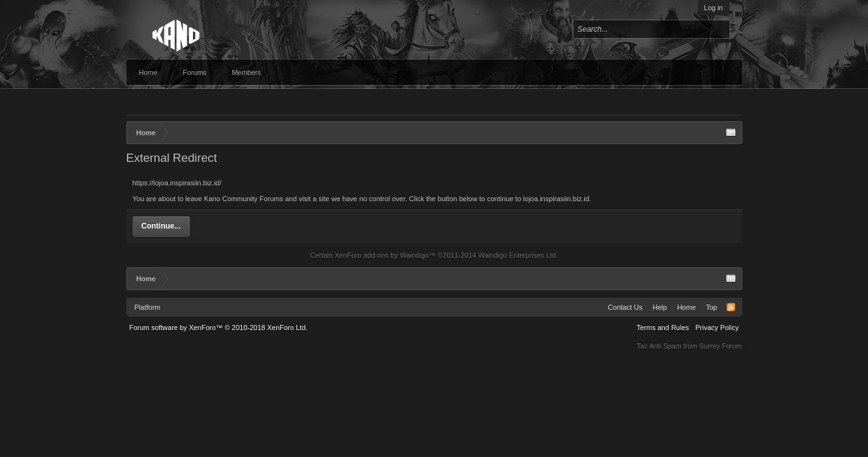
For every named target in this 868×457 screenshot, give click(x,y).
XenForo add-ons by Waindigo (382, 255)
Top (712, 307)
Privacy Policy (717, 328)
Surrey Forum (720, 346)
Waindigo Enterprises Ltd (517, 255)
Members (246, 72)
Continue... (161, 226)
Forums (195, 72)
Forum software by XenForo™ (219, 328)
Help (660, 307)
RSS (731, 307)
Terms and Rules (663, 328)
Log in (714, 8)
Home (148, 72)
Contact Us (625, 307)
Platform (148, 307)
